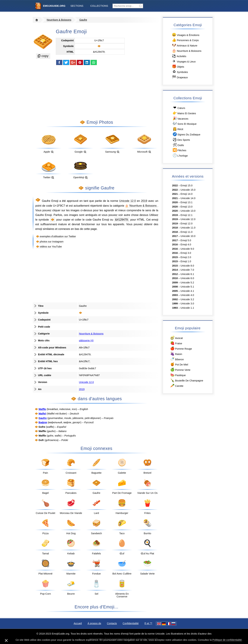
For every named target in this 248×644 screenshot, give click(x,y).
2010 (175, 278)
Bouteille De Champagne (187, 380)
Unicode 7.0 (187, 270)
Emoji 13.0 (186, 207)
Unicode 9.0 (187, 249)
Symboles (180, 72)
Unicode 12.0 (128, 201)
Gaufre (83, 20)
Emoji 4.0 (186, 244)
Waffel (42, 414)
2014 (175, 270)
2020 (175, 202)
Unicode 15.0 (188, 190)
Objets (178, 66)
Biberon (177, 359)
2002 (175, 299)
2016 (175, 244)
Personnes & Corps (185, 40)
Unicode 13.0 (188, 211)
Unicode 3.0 (187, 304)
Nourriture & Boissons (59, 20)
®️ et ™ (148, 623)
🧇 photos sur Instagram (50, 242)
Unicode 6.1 (187, 274)
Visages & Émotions (185, 35)
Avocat (176, 338)
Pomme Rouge (181, 348)
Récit (178, 129)
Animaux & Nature (184, 45)
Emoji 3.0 (186, 253)
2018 (175, 228)
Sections (77, 6)
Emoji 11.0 (186, 232)
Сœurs (179, 108)
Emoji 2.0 (186, 257)
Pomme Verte (180, 370)
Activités (179, 56)
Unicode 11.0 (188, 228)
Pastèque (178, 375)
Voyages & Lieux (184, 61)
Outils (178, 145)
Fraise (176, 343)
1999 (175, 304)
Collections (99, 6)
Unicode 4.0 (187, 295)
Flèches (179, 150)
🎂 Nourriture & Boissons (141, 206)
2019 (144, 201)
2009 (175, 283)
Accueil (78, 623)
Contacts (112, 623)
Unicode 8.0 (187, 266)
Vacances (180, 118)
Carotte (177, 386)
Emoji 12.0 (186, 223)
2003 (175, 295)
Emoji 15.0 (186, 185)
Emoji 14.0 (186, 194)
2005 (175, 291)
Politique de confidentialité (227, 640)
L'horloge (180, 155)
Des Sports (181, 140)
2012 (175, 274)
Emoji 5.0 (186, 240)
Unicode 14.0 (188, 198)
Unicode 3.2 (187, 299)
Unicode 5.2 (187, 283)
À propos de (94, 623)
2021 (175, 194)
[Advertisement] (96, 92)
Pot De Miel (179, 364)
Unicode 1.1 (187, 308)
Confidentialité (131, 623)
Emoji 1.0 (186, 261)
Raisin (176, 354)
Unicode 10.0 (188, 236)
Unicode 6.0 (187, 278)
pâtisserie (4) (86, 340)
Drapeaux (180, 77)
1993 (175, 308)
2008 (175, 287)
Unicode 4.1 (187, 291)
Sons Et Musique (184, 124)
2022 (175, 185)
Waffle (42, 409)
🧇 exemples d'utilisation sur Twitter (56, 236)
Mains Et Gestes (184, 113)
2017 (175, 236)
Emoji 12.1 (186, 215)
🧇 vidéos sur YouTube (49, 247)
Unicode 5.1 (187, 287)
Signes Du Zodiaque (186, 134)
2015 (175, 257)
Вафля (43, 422)
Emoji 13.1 (186, 202)
